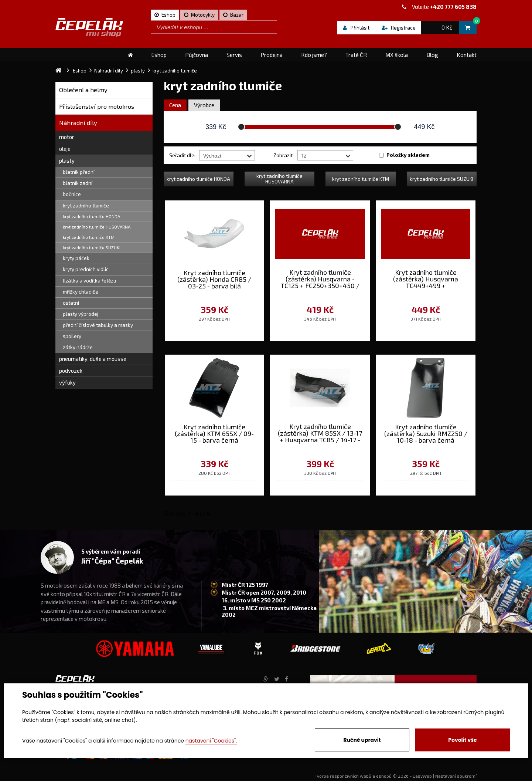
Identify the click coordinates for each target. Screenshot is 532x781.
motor (67, 137)
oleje (65, 149)
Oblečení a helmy (83, 90)
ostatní (71, 303)
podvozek (71, 371)
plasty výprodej (81, 314)
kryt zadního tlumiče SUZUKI (92, 247)
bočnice (72, 194)
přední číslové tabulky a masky (98, 325)
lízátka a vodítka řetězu (89, 281)
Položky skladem (408, 155)
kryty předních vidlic (86, 269)
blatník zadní (78, 183)
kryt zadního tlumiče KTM (89, 237)
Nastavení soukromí (456, 776)
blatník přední (79, 172)
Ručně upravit (362, 740)
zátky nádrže (78, 347)
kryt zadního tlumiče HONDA (91, 216)
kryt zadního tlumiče (86, 206)
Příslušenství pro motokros (97, 106)
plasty (67, 160)
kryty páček (76, 258)
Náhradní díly (78, 123)
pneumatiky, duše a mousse (93, 359)
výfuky (67, 382)
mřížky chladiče (81, 292)
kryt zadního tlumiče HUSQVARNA (97, 227)
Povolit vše (462, 740)
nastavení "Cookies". (211, 741)
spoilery (72, 336)
